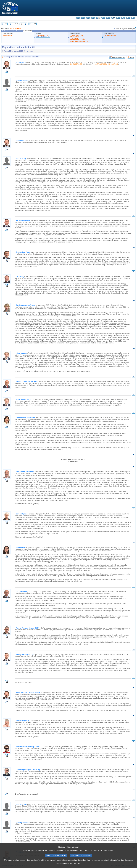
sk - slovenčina (127, 18)
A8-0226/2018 (7, 35)
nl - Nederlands (117, 18)
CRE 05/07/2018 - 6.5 (77, 37)
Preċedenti (15, 24)
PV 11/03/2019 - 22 (42, 35)
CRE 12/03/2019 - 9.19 (77, 40)
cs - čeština (82, 18)
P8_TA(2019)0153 (110, 35)
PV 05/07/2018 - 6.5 (76, 35)
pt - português (122, 18)
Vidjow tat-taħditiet (118, 57)
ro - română (124, 18)
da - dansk (84, 18)
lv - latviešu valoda (107, 18)
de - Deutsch (87, 18)
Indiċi (6, 24)
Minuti (132, 57)
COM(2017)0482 (76, 64)
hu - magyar (112, 18)
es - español (79, 18)
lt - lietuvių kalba (109, 18)
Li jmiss (22, 24)
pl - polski (119, 18)
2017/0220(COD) (15, 28)
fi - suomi (132, 18)
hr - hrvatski (102, 18)
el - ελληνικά (92, 18)
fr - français (97, 18)
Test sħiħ (34, 24)
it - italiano (104, 18)
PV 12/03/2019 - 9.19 (77, 38)
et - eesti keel (89, 18)
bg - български (77, 18)
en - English (94, 18)
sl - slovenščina (129, 18)
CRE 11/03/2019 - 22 (43, 37)
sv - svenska (134, 18)
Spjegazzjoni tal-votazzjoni (79, 41)
